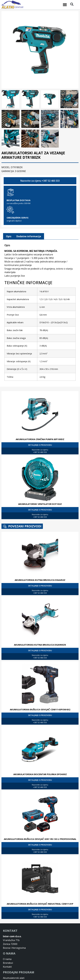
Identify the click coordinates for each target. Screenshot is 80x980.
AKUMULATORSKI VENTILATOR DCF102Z (40, 503)
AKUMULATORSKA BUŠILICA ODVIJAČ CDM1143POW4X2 (40, 709)
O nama (7, 958)
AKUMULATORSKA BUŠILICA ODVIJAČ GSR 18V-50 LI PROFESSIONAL (40, 838)
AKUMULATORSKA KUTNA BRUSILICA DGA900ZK (40, 644)
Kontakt (7, 966)
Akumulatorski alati (14, 977)
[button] (65, 5)
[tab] (9, 235)
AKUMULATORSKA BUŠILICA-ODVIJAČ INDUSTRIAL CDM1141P (40, 903)
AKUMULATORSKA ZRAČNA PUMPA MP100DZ (40, 438)
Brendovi (8, 962)
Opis (9, 235)
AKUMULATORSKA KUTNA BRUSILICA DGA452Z (40, 579)
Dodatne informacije (29, 235)
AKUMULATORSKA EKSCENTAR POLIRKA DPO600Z (40, 773)
